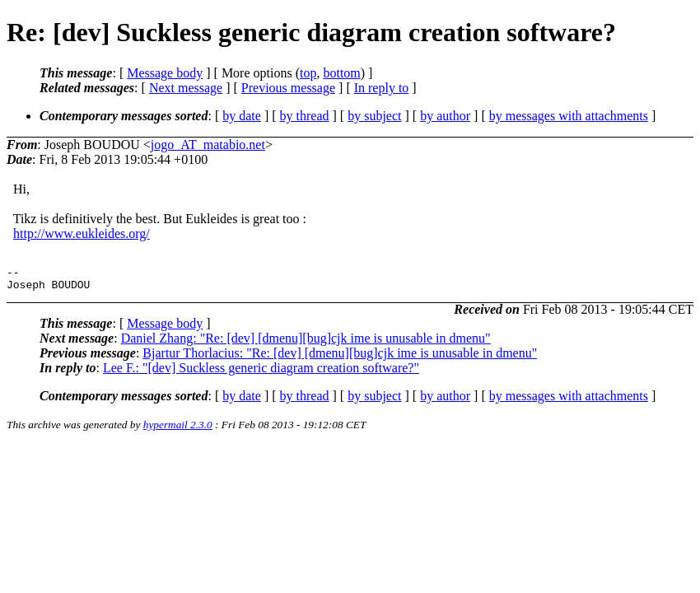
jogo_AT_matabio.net (208, 145)
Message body (165, 73)
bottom (341, 73)
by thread (305, 116)
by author (445, 116)
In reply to (382, 88)
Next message (186, 88)
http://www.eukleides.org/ (82, 233)
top (308, 73)
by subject (374, 116)
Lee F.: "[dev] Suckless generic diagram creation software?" (261, 373)
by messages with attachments (569, 116)
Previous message (288, 88)
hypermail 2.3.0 (178, 430)
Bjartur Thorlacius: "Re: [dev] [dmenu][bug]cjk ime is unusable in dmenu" (340, 358)
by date (242, 116)
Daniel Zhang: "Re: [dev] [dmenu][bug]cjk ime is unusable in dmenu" (306, 343)
